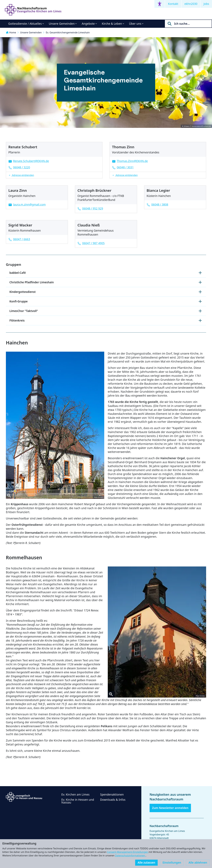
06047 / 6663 (22, 239)
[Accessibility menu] (160, 4)
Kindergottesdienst (106, 292)
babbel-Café (106, 273)
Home (11, 32)
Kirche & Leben (112, 24)
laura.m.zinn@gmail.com (29, 205)
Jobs (206, 4)
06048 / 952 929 (93, 209)
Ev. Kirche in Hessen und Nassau (78, 801)
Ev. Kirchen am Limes (75, 795)
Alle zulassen (146, 863)
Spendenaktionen (112, 795)
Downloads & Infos (113, 800)
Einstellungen (172, 863)
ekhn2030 (191, 4)
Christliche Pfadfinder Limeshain (106, 282)
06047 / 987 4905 (93, 243)
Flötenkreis (106, 320)
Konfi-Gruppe (106, 301)
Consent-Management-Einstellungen (128, 852)
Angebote (88, 24)
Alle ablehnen (198, 863)
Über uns (135, 24)
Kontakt (173, 4)
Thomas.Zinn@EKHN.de (132, 161)
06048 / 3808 (160, 205)
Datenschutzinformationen (130, 856)
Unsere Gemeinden (62, 24)
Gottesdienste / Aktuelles (25, 24)
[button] (54, 175)
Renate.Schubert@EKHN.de (31, 161)
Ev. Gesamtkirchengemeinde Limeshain (68, 32)
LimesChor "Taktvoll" (106, 311)
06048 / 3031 (125, 167)
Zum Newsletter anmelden (170, 808)
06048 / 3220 (22, 167)
